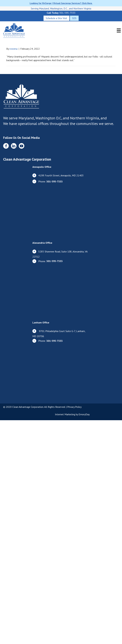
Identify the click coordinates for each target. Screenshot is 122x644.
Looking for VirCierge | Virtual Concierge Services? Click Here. (61, 3)
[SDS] (74, 18)
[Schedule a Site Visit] (56, 18)
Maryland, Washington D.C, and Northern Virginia (59, 118)
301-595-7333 (67, 13)
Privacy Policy (74, 407)
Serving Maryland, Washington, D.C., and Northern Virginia (61, 8)
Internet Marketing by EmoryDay (72, 414)
